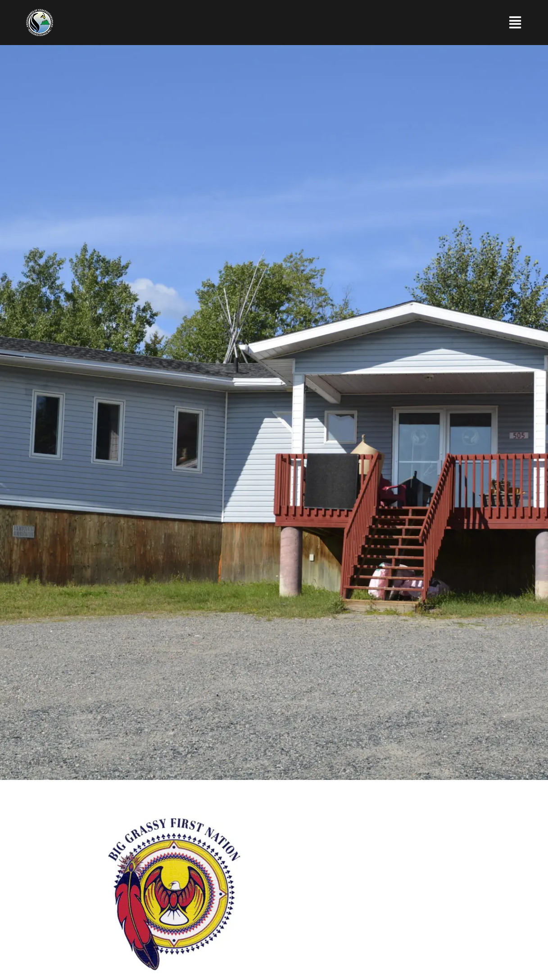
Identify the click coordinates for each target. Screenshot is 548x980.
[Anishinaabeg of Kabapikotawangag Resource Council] (40, 12)
